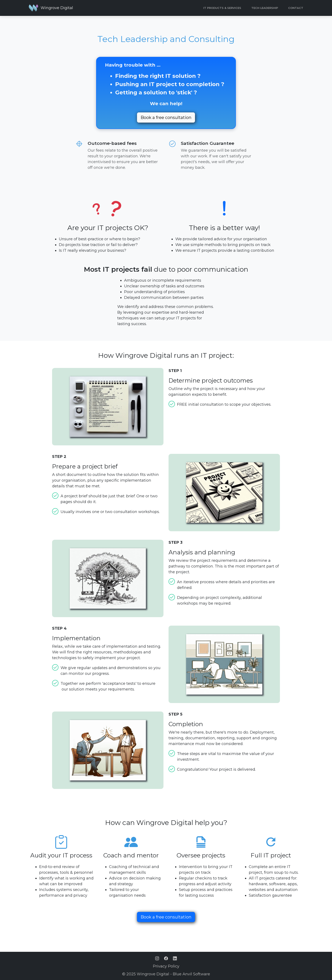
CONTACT (296, 8)
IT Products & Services (222, 8)
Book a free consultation (166, 117)
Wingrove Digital (57, 8)
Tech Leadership (265, 8)
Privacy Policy (166, 966)
